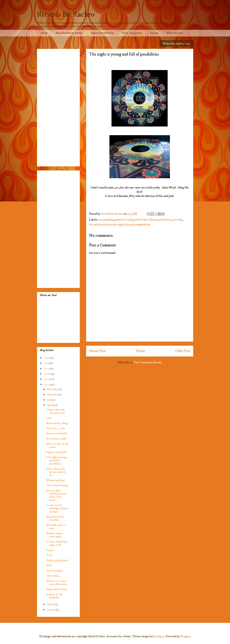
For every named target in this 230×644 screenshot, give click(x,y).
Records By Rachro (66, 15)
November (53, 389)
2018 (47, 363)
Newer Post (97, 351)
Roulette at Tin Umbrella (54, 596)
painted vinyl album (145, 220)
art (100, 220)
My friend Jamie (55, 571)
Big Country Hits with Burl (55, 518)
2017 (47, 369)
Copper (50, 550)
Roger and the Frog (57, 589)
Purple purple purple (57, 560)
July (50, 400)
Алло (49, 555)
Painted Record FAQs (102, 33)
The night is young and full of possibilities (57, 460)
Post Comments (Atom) (148, 362)
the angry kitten (122, 224)
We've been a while (56, 439)
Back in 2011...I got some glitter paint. (57, 583)
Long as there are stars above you (56, 411)
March (51, 604)
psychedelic (165, 220)
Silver (49, 565)
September (53, 395)
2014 (47, 385)
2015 (47, 379)
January (51, 610)
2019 (47, 358)
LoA (49, 418)
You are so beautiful (57, 433)
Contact (154, 33)
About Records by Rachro (69, 33)
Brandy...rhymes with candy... (55, 535)
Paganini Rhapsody (57, 452)
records (178, 220)
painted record (123, 220)
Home (44, 33)
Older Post (183, 351)
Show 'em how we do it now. (57, 445)
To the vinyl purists (132, 33)
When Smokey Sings (57, 423)
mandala (108, 220)
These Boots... (54, 576)
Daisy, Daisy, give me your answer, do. (56, 472)
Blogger (185, 636)
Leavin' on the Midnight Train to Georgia (57, 508)
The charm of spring (57, 485)
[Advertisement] (58, 107)
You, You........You (56, 428)
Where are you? (175, 33)
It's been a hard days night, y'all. (57, 543)
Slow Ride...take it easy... (56, 527)
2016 (47, 374)
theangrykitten (142, 224)
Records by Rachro (100, 224)
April (50, 405)
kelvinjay (159, 636)
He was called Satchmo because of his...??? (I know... (57, 495)
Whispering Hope (56, 480)
